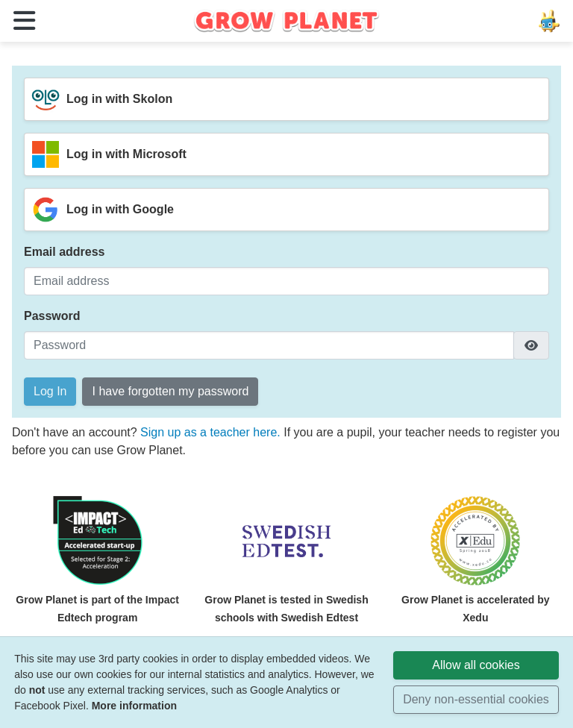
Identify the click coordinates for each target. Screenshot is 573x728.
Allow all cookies (476, 665)
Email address (65, 252)
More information (134, 706)
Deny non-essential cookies (476, 699)
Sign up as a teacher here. (212, 432)
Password (52, 316)
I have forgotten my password (170, 391)
